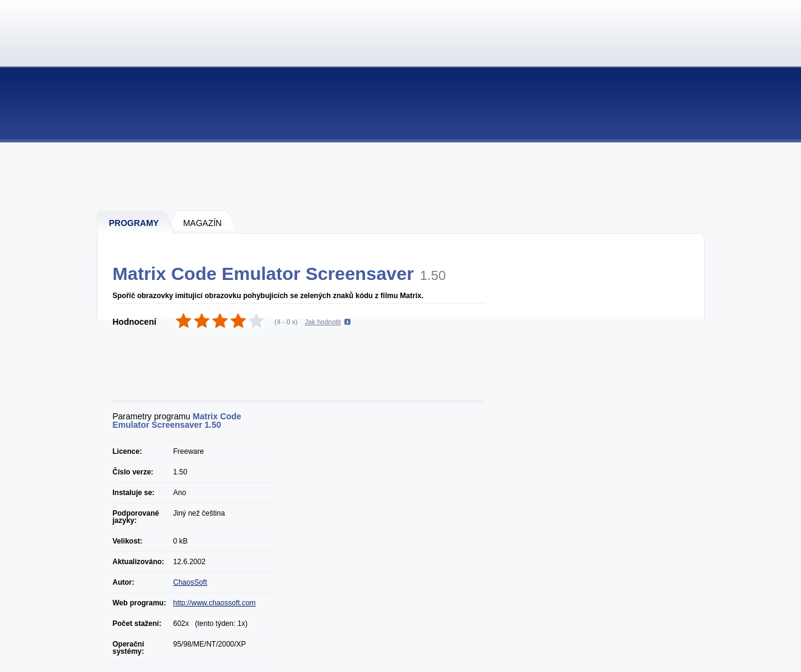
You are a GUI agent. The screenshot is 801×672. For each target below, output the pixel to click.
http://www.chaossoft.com (215, 603)
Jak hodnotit (323, 322)
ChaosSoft (190, 582)
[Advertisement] (401, 176)
